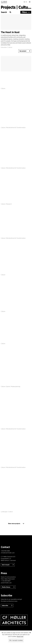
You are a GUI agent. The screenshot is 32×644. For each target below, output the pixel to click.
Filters (25, 12)
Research (9, 204)
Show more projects (14, 524)
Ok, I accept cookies (16, 640)
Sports (8, 387)
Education (4, 47)
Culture (10, 47)
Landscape (4, 512)
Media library (6, 587)
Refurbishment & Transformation (16, 128)
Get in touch (6, 565)
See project (23, 51)
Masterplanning (16, 387)
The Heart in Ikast (10, 32)
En (25, 2)
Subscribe (5, 606)
